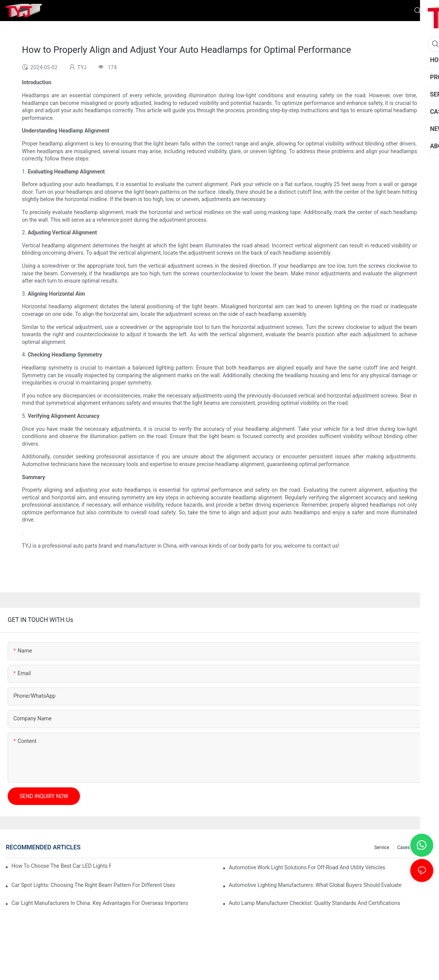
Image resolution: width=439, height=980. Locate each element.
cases (404, 847)
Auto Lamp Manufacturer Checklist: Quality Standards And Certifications (315, 903)
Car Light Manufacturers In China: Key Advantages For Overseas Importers (100, 903)
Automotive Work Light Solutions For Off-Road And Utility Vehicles (307, 867)
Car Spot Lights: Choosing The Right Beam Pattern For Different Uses (93, 885)
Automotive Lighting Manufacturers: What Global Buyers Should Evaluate (315, 885)
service (382, 847)
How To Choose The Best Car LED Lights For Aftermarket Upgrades (61, 866)
